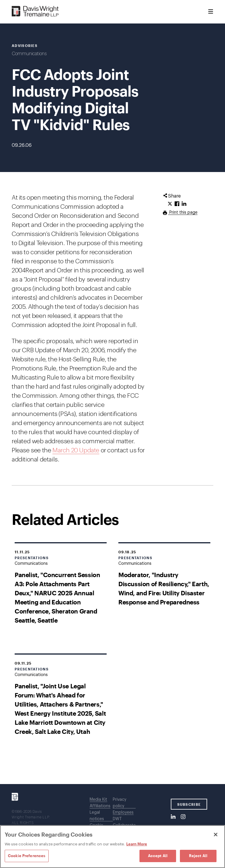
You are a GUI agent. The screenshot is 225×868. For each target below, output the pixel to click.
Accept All (158, 856)
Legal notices (97, 816)
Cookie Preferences (27, 856)
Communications (29, 54)
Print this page (183, 213)
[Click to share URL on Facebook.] (177, 204)
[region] (112, 847)
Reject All (198, 856)
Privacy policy (120, 803)
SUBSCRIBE (189, 804)
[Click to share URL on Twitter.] (170, 204)
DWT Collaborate (124, 822)
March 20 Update (76, 450)
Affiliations (100, 806)
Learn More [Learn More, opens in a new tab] (137, 844)
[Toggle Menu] (211, 12)
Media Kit (98, 800)
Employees (123, 813)
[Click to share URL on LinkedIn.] (184, 204)
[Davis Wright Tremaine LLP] (35, 12)
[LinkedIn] (173, 817)
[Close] (216, 835)
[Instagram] (183, 817)
